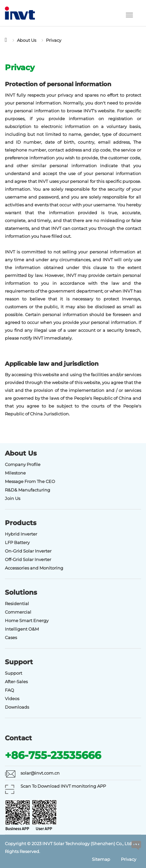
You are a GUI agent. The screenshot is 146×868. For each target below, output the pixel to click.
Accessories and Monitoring (34, 568)
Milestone (15, 473)
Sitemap (101, 859)
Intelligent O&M (22, 629)
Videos (12, 699)
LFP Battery (17, 542)
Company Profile (23, 464)
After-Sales (16, 682)
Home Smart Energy (27, 620)
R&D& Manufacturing (28, 490)
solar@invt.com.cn (40, 773)
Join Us (13, 498)
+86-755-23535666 (53, 755)
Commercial (18, 612)
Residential (17, 603)
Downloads (17, 707)
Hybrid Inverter (21, 534)
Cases (11, 637)
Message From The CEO (30, 481)
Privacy (54, 40)
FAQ (9, 690)
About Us (27, 40)
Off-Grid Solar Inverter (28, 559)
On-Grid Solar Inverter (28, 551)
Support (14, 673)
